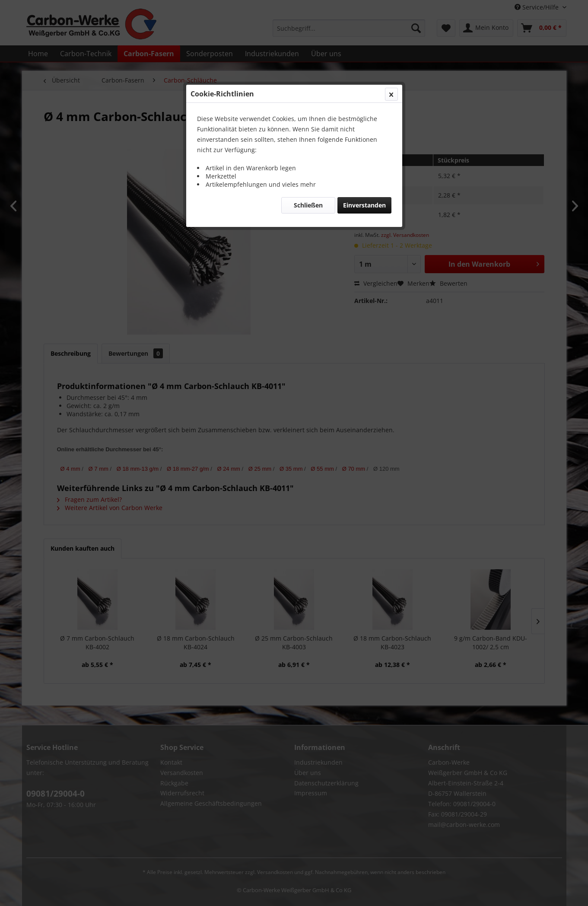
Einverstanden (364, 205)
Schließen (308, 205)
